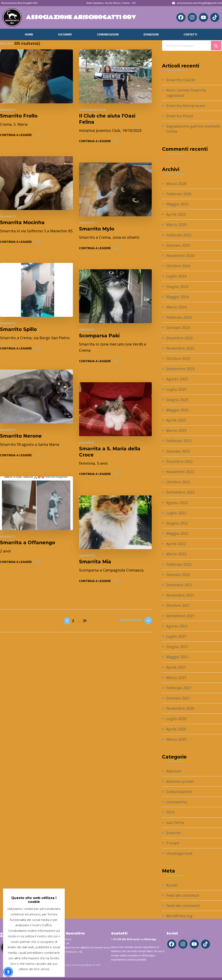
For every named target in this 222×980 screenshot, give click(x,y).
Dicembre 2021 (179, 585)
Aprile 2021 (176, 667)
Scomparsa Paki (99, 336)
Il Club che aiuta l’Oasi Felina (107, 119)
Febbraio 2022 (179, 564)
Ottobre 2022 (178, 482)
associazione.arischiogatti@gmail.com (78, 965)
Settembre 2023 (180, 369)
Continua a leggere (16, 135)
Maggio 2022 (177, 533)
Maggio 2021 (177, 657)
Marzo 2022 (176, 554)
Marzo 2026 (176, 184)
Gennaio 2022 (178, 575)
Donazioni (151, 34)
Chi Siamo (65, 34)
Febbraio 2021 (179, 688)
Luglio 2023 (176, 389)
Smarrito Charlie (181, 80)
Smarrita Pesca (179, 116)
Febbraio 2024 (179, 317)
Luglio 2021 (176, 636)
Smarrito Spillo (18, 329)
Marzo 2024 (176, 307)
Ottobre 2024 (178, 266)
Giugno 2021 (177, 647)
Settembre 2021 (180, 616)
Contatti (190, 34)
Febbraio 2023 (179, 441)
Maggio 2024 (177, 297)
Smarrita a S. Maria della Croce (110, 452)
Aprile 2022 (176, 544)
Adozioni (174, 771)
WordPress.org (179, 916)
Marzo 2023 (176, 430)
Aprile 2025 (176, 214)
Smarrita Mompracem (186, 106)
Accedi (172, 885)
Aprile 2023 (176, 420)
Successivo (131, 620)
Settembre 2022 (180, 492)
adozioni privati (180, 781)
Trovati (173, 843)
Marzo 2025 (176, 225)
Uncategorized (179, 853)
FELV (170, 812)
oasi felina (175, 823)
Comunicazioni (108, 34)
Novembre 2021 (180, 595)
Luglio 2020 (176, 719)
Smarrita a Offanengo (28, 543)
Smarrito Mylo (97, 229)
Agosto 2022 (177, 503)
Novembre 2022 (180, 472)
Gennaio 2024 (178, 327)
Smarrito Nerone (21, 436)
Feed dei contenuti (183, 895)
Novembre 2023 (180, 348)
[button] (8, 972)
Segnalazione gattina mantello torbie (193, 129)
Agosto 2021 (177, 626)
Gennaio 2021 (178, 698)
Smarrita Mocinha (22, 222)
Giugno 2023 (177, 400)
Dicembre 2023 (179, 338)
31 (85, 620)
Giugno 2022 (177, 523)
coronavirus (177, 802)
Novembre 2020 (180, 708)
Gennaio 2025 (178, 245)
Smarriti (8, 110)
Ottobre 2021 (178, 605)
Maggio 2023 (177, 410)
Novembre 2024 (180, 256)
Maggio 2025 (177, 204)
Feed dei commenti (183, 906)
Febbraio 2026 (179, 194)
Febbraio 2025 (179, 235)
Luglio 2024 (176, 276)
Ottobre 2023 (178, 358)
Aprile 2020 (176, 729)
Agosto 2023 (177, 379)
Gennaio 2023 (178, 451)
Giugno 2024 (177, 286)
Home (29, 34)
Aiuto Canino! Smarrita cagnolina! (186, 93)
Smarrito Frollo (19, 116)
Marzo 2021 (176, 678)
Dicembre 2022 (179, 461)
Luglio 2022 (176, 513)
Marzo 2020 (176, 739)
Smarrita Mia (95, 562)
